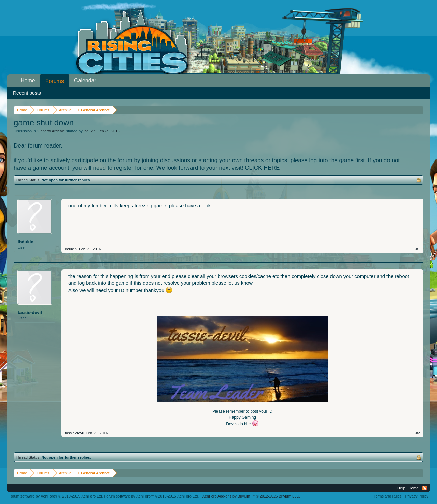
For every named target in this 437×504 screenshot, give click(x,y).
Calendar (85, 80)
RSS (424, 488)
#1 (418, 249)
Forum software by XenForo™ (152, 496)
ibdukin (90, 131)
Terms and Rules (388, 496)
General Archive (51, 131)
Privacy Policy (417, 496)
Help (401, 488)
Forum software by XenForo (56, 496)
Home (28, 80)
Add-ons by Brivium (251, 496)
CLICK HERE (262, 168)
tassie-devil (30, 313)
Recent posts (27, 93)
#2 (418, 433)
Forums (55, 81)
